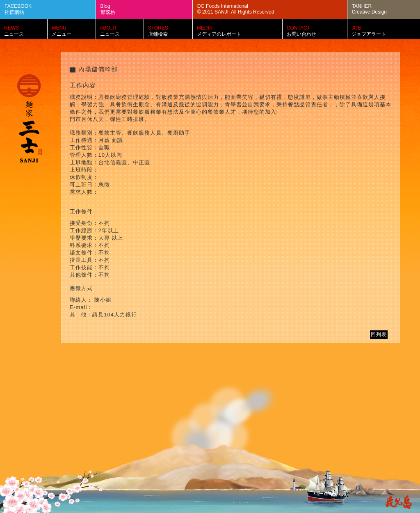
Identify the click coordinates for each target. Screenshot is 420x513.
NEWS (28, 31)
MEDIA (242, 31)
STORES (172, 31)
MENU (75, 31)
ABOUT (124, 31)
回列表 (379, 334)
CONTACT (319, 31)
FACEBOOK (52, 10)
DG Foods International (274, 9)
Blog (149, 10)
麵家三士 (30, 119)
